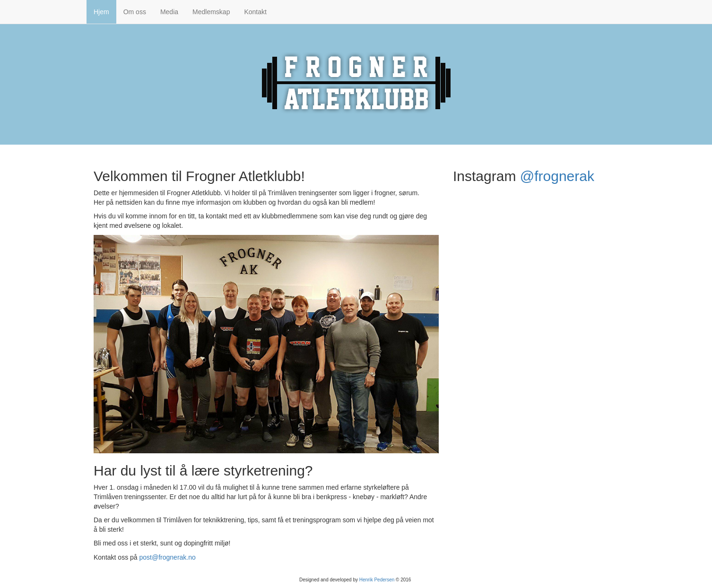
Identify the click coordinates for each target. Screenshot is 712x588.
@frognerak (557, 176)
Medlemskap (211, 12)
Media (169, 12)
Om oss (135, 12)
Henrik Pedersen (377, 580)
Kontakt (255, 12)
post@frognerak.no (168, 557)
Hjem (101, 12)
